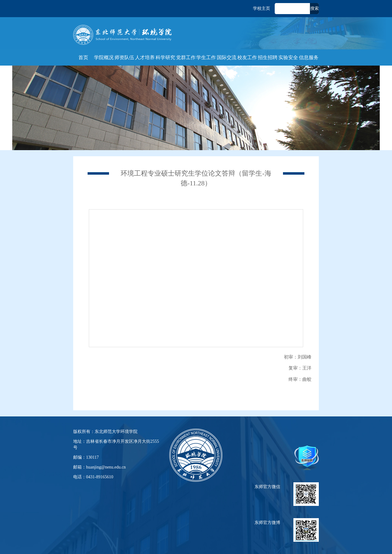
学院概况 (104, 57)
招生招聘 (268, 57)
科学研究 (165, 57)
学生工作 (206, 57)
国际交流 (227, 57)
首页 (83, 57)
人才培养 (145, 57)
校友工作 (247, 57)
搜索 (315, 8)
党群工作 (186, 57)
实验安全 (288, 57)
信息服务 (309, 57)
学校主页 (262, 8)
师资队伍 (124, 57)
